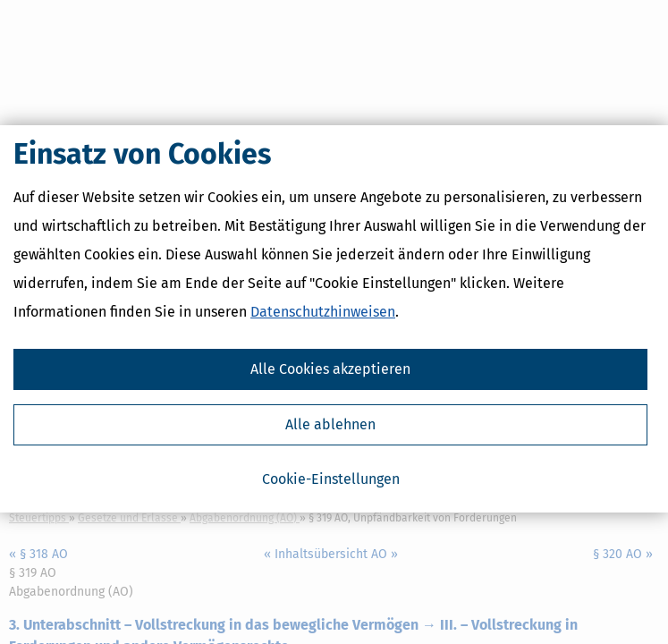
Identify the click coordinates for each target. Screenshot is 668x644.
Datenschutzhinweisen (323, 315)
